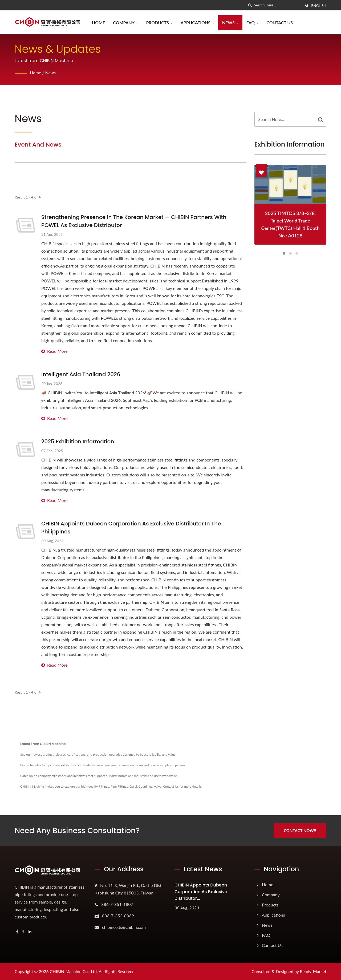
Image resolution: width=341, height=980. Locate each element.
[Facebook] (17, 932)
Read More (54, 351)
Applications (197, 23)
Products (159, 23)
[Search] (278, 5)
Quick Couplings (141, 786)
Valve (158, 786)
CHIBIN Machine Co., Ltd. (74, 971)
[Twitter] (23, 932)
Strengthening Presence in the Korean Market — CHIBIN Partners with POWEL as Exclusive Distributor (134, 221)
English (319, 6)
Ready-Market (313, 971)
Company (125, 23)
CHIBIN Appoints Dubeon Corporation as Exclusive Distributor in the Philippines (131, 528)
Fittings (104, 786)
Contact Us (280, 23)
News (230, 23)
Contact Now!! (300, 831)
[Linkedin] (30, 932)
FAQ (253, 23)
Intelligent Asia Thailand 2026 (81, 374)
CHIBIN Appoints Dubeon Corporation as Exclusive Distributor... (201, 892)
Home (98, 23)
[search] (250, 5)
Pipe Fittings (119, 786)
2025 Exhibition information (78, 442)
